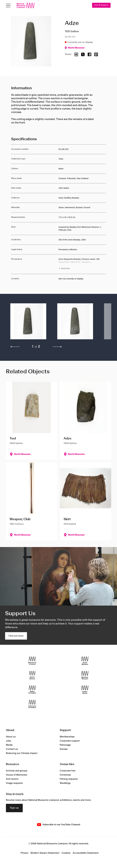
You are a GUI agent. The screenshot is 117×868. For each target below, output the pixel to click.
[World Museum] (85, 661)
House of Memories (17, 775)
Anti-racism (12, 779)
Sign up (14, 808)
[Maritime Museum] (85, 675)
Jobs (9, 741)
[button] (28, 323)
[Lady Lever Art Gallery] (32, 704)
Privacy (25, 853)
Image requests (14, 783)
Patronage (65, 745)
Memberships (67, 737)
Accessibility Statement (86, 853)
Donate (64, 749)
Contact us (12, 749)
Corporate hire (68, 771)
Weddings (65, 783)
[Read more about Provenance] (82, 264)
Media (9, 745)
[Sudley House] (85, 690)
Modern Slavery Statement (45, 853)
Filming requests (69, 779)
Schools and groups (17, 771)
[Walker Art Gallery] (32, 690)
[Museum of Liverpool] (32, 661)
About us (11, 737)
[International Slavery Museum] (32, 675)
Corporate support (70, 741)
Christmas (65, 775)
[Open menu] (8, 6)
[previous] (15, 347)
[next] (57, 347)
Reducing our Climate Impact (22, 753)
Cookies (66, 853)
